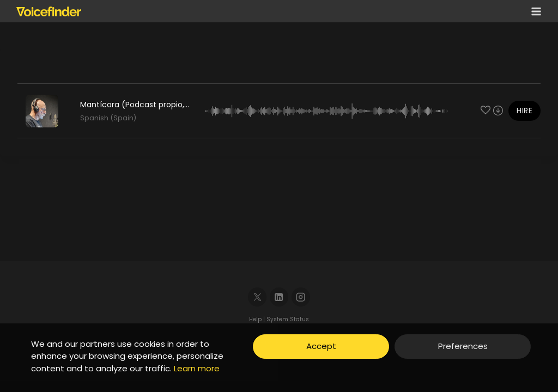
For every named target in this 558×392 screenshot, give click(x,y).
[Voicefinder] (49, 11)
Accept (321, 346)
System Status (288, 319)
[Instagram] (301, 297)
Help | (258, 319)
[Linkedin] (279, 297)
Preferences (463, 346)
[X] (257, 297)
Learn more (197, 368)
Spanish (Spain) (108, 118)
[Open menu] (534, 11)
